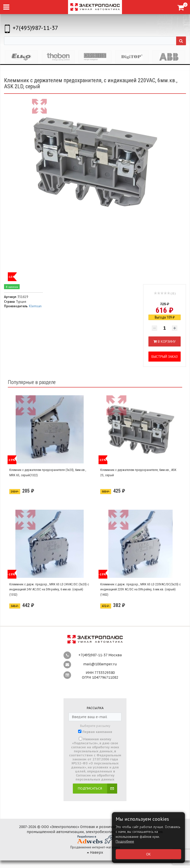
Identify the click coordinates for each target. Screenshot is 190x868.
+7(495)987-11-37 (35, 28)
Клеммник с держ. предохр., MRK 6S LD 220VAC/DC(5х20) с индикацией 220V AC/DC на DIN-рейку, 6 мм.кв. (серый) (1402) (140, 589)
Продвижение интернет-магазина (95, 847)
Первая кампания (97, 732)
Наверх (95, 852)
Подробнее (125, 841)
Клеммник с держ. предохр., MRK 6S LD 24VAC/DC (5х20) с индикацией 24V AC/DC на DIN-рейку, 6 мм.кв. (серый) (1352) (49, 589)
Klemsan (35, 306)
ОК (148, 854)
